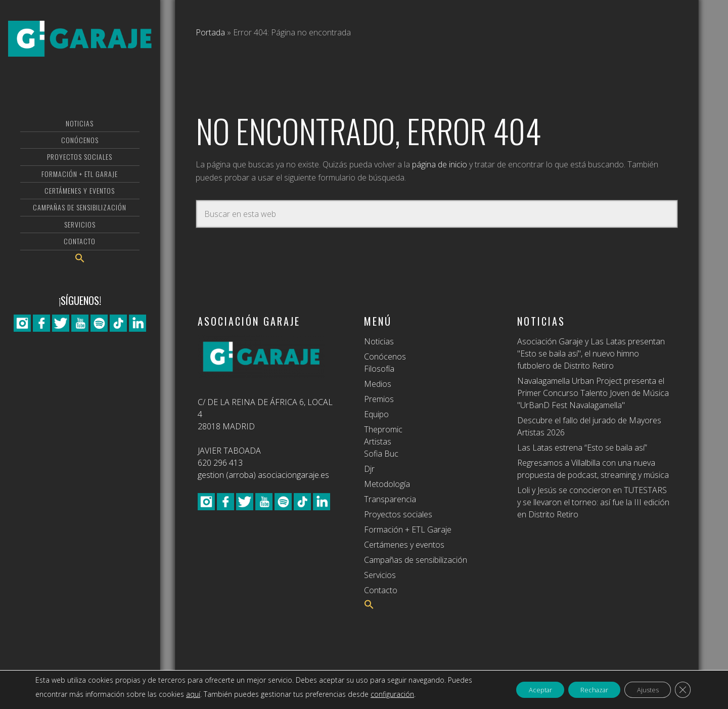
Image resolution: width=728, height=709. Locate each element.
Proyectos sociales (398, 514)
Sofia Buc (381, 454)
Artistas (378, 441)
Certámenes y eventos (404, 545)
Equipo (376, 414)
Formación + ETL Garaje (408, 529)
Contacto (381, 590)
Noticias (379, 341)
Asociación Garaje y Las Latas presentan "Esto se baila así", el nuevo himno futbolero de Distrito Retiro (591, 353)
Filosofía (379, 369)
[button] (80, 277)
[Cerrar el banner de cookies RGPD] (681, 690)
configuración (419, 694)
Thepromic (383, 429)
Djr (369, 469)
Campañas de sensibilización (416, 560)
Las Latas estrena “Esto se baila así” (582, 448)
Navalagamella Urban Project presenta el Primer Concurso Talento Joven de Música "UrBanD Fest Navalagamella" (593, 393)
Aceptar (519, 690)
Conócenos (385, 357)
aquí (219, 694)
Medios (378, 384)
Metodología (387, 484)
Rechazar (581, 690)
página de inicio (440, 164)
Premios (379, 399)
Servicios (380, 575)
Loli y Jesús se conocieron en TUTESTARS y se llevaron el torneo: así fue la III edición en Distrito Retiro (593, 502)
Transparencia (390, 499)
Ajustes (642, 690)
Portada (210, 32)
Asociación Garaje (80, 48)
